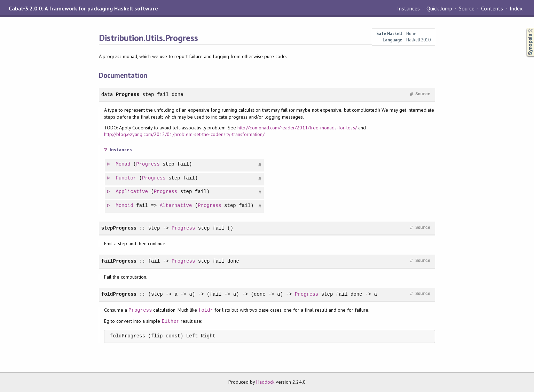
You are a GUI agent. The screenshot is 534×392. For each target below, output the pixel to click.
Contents (492, 8)
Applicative (132, 192)
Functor (126, 178)
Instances (409, 8)
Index (516, 8)
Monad (123, 164)
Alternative (176, 206)
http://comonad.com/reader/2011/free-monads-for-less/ (297, 128)
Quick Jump (439, 8)
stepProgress (119, 228)
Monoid (125, 206)
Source (467, 8)
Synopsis (525, 28)
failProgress (119, 261)
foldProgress (119, 294)
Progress (128, 94)
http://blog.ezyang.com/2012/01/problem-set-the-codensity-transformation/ (184, 134)
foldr (206, 310)
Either (170, 321)
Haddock (265, 382)
